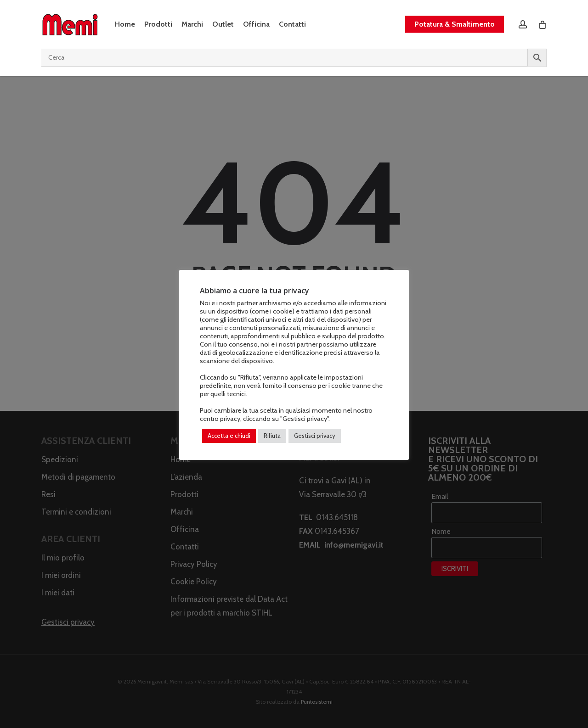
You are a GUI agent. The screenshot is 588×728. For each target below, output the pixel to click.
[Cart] (542, 24)
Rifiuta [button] (272, 436)
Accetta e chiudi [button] (229, 436)
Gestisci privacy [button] (315, 436)
